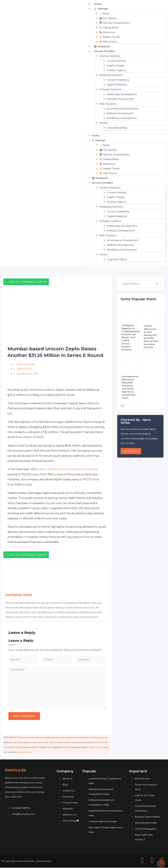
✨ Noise (104, 14)
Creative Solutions (110, 56)
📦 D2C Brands (108, 18)
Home (98, 4)
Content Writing (116, 61)
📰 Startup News (109, 28)
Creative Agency (116, 70)
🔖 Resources (107, 32)
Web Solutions (108, 104)
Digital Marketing (117, 85)
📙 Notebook (102, 46)
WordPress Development (122, 118)
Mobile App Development (122, 94)
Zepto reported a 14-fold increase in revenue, (68, 469)
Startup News (25, 369)
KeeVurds (16, 770)
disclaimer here (24, 752)
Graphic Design (116, 66)
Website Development (120, 113)
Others (103, 123)
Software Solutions (110, 89)
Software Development (120, 99)
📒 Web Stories (108, 42)
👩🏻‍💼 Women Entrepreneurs (114, 23)
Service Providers (105, 51)
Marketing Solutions (111, 75)
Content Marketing (118, 80)
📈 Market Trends (109, 37)
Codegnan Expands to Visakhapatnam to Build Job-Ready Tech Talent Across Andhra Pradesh (131, 337)
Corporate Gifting (117, 128)
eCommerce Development (123, 109)
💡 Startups (101, 9)
